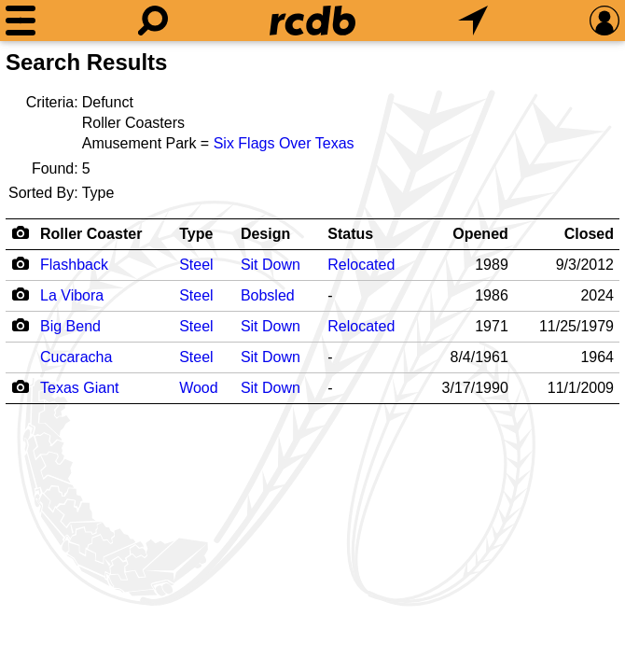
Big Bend (70, 326)
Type (196, 234)
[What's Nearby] (473, 21)
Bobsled (268, 295)
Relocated (361, 265)
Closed (589, 234)
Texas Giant (79, 388)
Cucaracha (76, 357)
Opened (480, 234)
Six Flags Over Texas (284, 143)
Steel (196, 265)
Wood (199, 388)
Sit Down (271, 265)
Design (265, 234)
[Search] (153, 21)
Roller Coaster (91, 234)
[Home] (312, 21)
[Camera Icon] (20, 263)
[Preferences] (604, 21)
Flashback (74, 265)
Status (350, 234)
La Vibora (72, 295)
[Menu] (21, 21)
